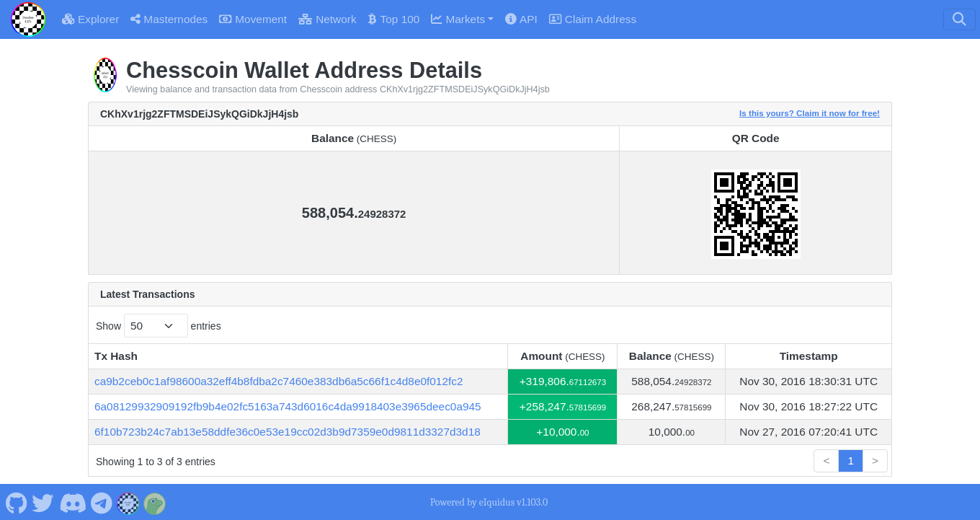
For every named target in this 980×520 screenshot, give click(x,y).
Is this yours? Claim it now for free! (810, 113)
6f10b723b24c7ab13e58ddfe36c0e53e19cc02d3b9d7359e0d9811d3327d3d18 (288, 432)
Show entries (159, 326)
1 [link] (851, 460)
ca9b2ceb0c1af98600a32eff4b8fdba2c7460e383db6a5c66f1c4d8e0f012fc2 (279, 381)
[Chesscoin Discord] (72, 502)
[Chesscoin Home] (28, 19)
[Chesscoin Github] (16, 502)
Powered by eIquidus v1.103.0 (489, 502)
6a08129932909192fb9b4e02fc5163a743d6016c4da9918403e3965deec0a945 (288, 406)
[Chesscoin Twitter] (43, 502)
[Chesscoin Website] (128, 502)
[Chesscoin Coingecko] (155, 502)
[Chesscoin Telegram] (102, 502)
